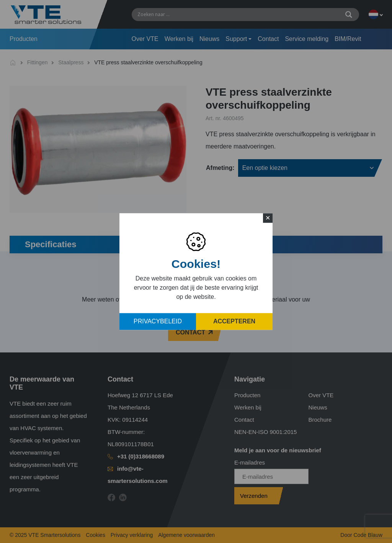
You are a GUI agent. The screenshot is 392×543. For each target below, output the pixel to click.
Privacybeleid (158, 321)
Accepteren (234, 321)
